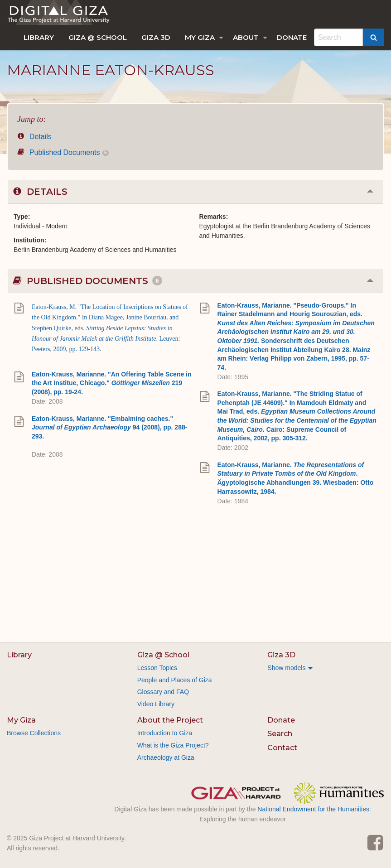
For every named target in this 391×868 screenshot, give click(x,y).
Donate (292, 37)
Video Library (156, 704)
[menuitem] (39, 37)
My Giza (200, 37)
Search (280, 734)
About (246, 37)
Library (39, 37)
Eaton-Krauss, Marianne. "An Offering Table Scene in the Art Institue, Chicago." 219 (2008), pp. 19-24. (112, 383)
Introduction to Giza (165, 733)
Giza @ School (98, 37)
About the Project (170, 720)
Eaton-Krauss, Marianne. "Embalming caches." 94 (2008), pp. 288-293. (109, 427)
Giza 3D (156, 37)
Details (34, 137)
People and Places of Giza (175, 680)
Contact (282, 748)
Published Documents (63, 152)
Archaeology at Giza (166, 757)
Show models (286, 668)
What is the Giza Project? (173, 745)
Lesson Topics (157, 668)
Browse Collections (34, 733)
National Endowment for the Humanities (313, 809)
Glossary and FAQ (163, 692)
